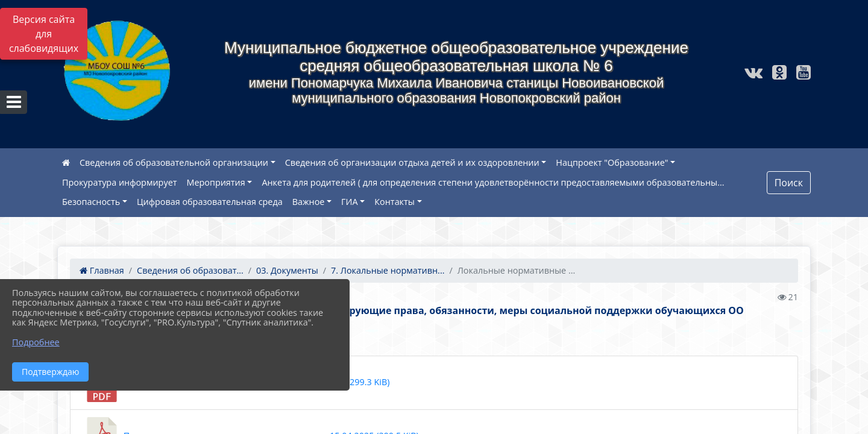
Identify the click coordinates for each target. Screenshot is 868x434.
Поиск (789, 183)
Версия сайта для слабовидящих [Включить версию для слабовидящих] (44, 34)
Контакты (395, 202)
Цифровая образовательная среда (210, 202)
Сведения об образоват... (190, 270)
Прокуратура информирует (120, 182)
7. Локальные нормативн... (388, 270)
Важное (309, 202)
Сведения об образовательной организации (174, 162)
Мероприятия (216, 182)
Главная (102, 270)
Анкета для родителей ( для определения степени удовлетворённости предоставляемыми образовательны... (493, 182)
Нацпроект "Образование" (612, 162)
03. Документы (287, 270)
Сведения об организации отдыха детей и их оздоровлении (412, 162)
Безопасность (91, 202)
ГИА (350, 202)
